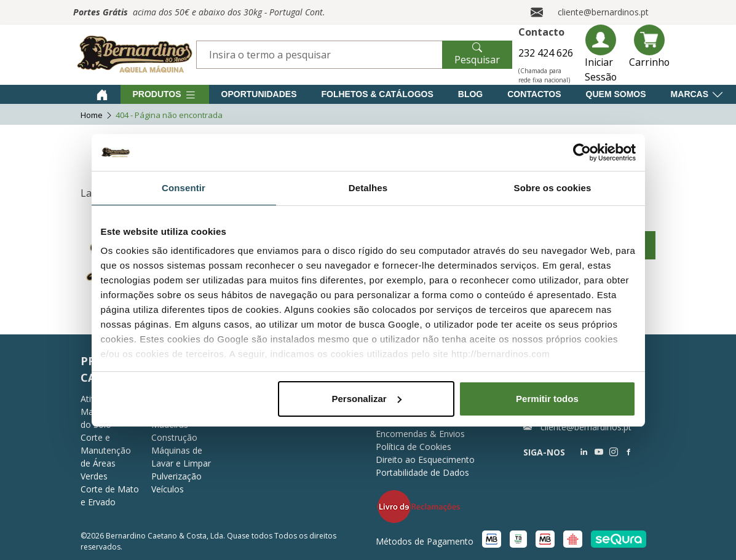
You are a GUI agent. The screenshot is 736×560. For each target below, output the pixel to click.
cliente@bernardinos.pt (603, 12)
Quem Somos (616, 94)
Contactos (534, 94)
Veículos (168, 489)
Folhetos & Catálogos (378, 94)
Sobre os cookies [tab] (553, 188)
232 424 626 (546, 53)
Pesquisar (477, 53)
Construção (174, 437)
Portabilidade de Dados (422, 472)
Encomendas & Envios (420, 434)
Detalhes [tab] (368, 188)
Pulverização (176, 476)
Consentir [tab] (184, 188)
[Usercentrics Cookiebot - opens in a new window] (582, 152)
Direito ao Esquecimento (425, 459)
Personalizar (367, 399)
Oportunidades (259, 94)
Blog (470, 94)
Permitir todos (547, 399)
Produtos (165, 95)
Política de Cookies (414, 447)
